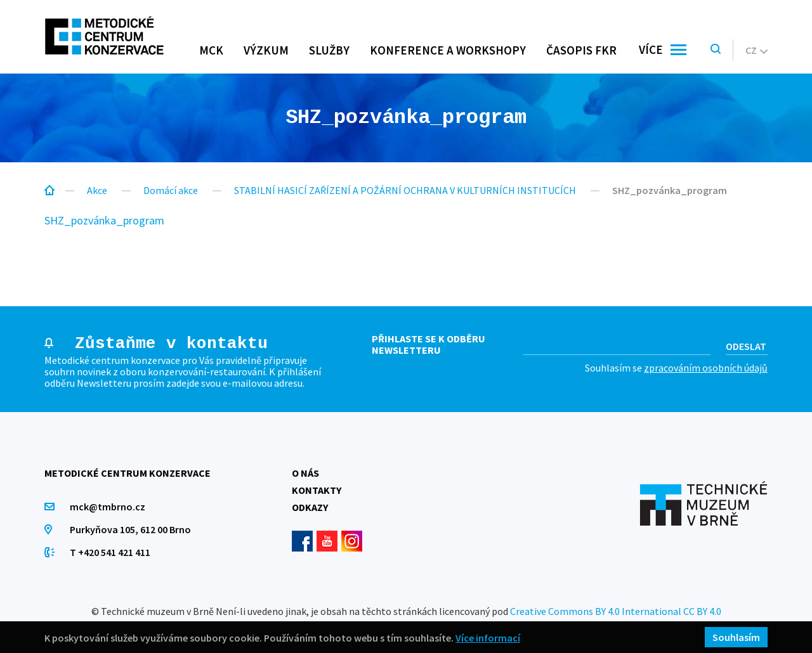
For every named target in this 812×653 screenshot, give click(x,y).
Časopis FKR (581, 50)
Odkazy (310, 507)
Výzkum (266, 50)
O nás (305, 473)
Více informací (488, 637)
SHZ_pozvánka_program (104, 220)
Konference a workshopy (448, 50)
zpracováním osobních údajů (706, 368)
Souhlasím (736, 637)
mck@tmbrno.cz (108, 507)
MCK (211, 50)
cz (756, 50)
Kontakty (317, 490)
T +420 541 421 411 (110, 552)
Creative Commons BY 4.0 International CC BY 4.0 (616, 611)
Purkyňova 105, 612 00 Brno (130, 529)
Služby (329, 50)
